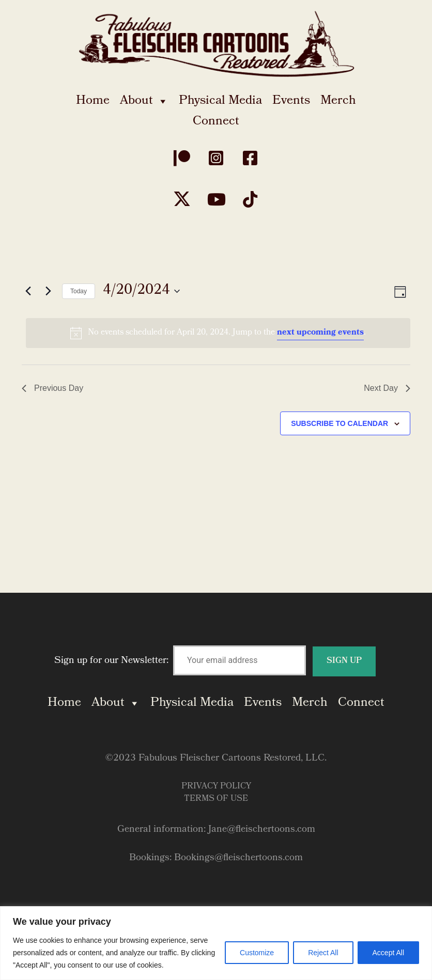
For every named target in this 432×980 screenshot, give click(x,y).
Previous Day (52, 388)
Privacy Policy (216, 787)
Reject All (323, 953)
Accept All (388, 953)
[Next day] (48, 291)
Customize (257, 953)
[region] (216, 943)
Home (93, 101)
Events (291, 101)
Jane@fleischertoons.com (262, 830)
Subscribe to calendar (340, 423)
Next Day (387, 388)
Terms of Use (216, 799)
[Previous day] (28, 291)
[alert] (218, 333)
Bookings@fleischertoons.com (238, 858)
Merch (338, 101)
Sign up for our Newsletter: (215, 661)
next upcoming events (320, 333)
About (144, 101)
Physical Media (220, 101)
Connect (216, 122)
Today (79, 291)
